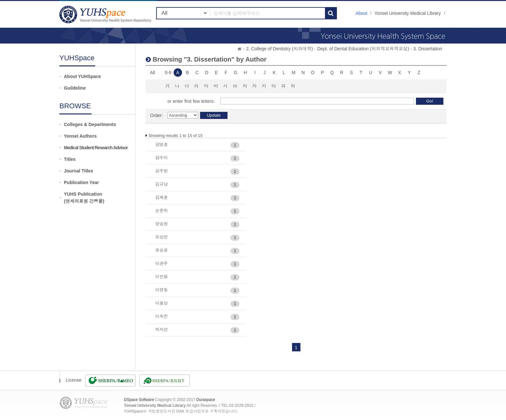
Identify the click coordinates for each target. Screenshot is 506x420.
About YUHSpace (82, 76)
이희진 (162, 316)
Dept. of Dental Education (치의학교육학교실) (363, 49)
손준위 (162, 211)
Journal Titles (79, 171)
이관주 (162, 264)
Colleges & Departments (90, 124)
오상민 (162, 237)
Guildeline (75, 88)
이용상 (162, 303)
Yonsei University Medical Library (408, 13)
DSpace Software (139, 400)
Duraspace (206, 400)
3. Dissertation (428, 49)
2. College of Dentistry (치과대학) (280, 49)
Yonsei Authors (80, 136)
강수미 (162, 158)
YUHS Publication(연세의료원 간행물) (84, 198)
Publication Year (81, 182)
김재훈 (162, 197)
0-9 (168, 73)
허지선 (162, 330)
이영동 (162, 290)
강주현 (162, 171)
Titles (70, 159)
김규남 (162, 184)
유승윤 (162, 250)
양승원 (162, 224)
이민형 (162, 277)
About (362, 13)
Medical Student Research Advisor (96, 148)
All (153, 73)
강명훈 (162, 145)
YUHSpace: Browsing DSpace (106, 14)
